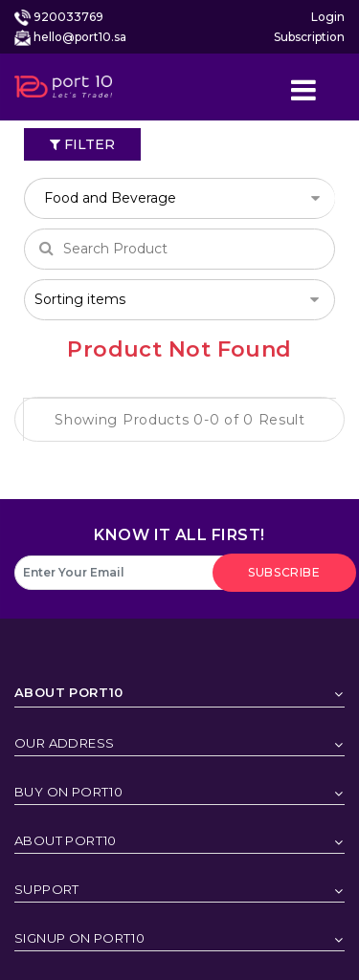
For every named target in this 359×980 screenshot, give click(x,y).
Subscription (309, 37)
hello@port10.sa (80, 37)
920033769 (68, 17)
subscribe (284, 572)
